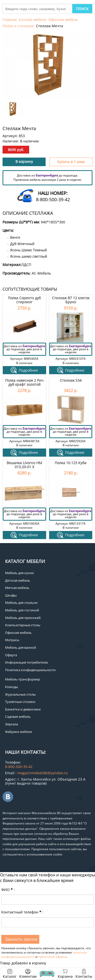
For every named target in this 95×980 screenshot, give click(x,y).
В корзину (24, 161)
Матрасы (12, 640)
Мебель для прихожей (23, 618)
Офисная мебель (63, 20)
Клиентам (28, 976)
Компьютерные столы (23, 625)
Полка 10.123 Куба (71, 463)
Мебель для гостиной (22, 610)
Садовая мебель (18, 717)
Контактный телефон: (22, 912)
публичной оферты (53, 957)
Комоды (12, 687)
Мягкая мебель (17, 588)
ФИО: (8, 890)
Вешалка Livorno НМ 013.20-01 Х (24, 465)
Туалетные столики (20, 702)
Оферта (11, 655)
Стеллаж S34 (71, 380)
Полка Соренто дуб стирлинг (24, 300)
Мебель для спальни (21, 603)
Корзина (65, 974)
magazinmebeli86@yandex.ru (43, 773)
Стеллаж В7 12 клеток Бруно (71, 300)
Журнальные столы (20, 694)
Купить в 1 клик (71, 162)
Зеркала (12, 724)
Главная (10, 20)
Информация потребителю (27, 662)
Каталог (10, 976)
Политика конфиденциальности (30, 670)
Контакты (84, 976)
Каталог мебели (33, 20)
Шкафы (11, 595)
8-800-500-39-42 (53, 199)
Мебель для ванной (21, 647)
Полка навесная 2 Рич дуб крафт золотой (24, 382)
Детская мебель (18, 580)
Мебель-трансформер (23, 679)
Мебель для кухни (19, 573)
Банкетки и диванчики (23, 709)
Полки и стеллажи (18, 26)
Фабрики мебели (18, 732)
